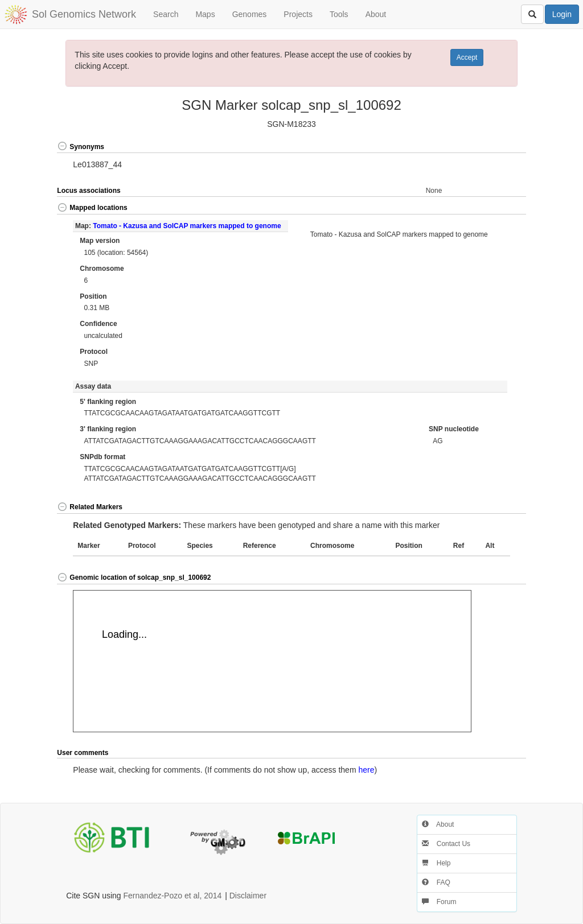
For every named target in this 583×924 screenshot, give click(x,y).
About (376, 14)
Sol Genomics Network (84, 14)
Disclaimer (248, 896)
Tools (339, 14)
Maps (205, 14)
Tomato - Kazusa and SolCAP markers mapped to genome (187, 226)
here (366, 770)
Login (562, 14)
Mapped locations (92, 208)
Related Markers (90, 507)
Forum (439, 902)
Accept (467, 57)
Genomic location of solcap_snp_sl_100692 (134, 577)
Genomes (250, 14)
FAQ (436, 882)
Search (166, 14)
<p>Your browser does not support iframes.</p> (272, 661)
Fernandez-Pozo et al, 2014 (173, 896)
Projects (298, 14)
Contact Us (446, 844)
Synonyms (81, 147)
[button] (502, 147)
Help (436, 863)
